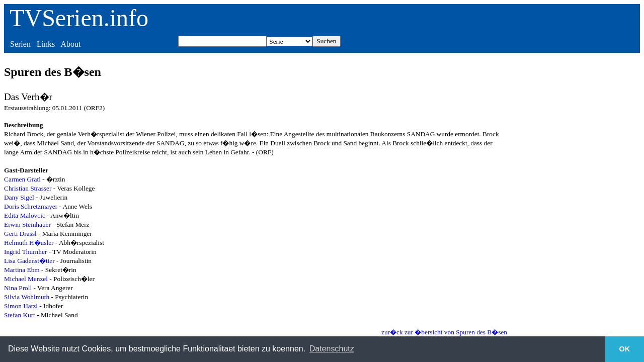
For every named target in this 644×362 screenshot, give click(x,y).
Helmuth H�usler (29, 243)
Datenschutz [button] (332, 349)
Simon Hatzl (21, 306)
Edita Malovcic (25, 215)
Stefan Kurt (20, 315)
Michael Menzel (26, 279)
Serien (20, 44)
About (70, 44)
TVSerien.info (79, 18)
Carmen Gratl (22, 179)
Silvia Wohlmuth (27, 297)
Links (46, 44)
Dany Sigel (19, 197)
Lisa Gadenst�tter (29, 261)
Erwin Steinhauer (27, 224)
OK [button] (625, 349)
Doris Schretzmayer (31, 206)
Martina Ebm (22, 270)
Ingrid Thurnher (25, 252)
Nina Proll (18, 288)
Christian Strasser (28, 188)
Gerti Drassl (20, 234)
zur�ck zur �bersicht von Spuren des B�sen (444, 332)
